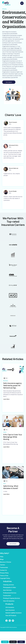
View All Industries (9, 601)
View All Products (11, 616)
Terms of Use (4, 576)
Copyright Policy (5, 578)
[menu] (22, 3)
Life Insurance (10, 607)
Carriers (3, 565)
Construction (7, 596)
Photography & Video (9, 587)
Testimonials (4, 567)
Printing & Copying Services (12, 598)
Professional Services (10, 593)
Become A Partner (6, 562)
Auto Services (7, 590)
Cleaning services (8, 585)
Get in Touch (13, 544)
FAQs (2, 557)
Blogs (2, 559)
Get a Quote (9, 82)
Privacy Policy (4, 573)
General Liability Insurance (13, 613)
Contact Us (3, 570)
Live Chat (5, 642)
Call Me (21, 642)
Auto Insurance (10, 610)
